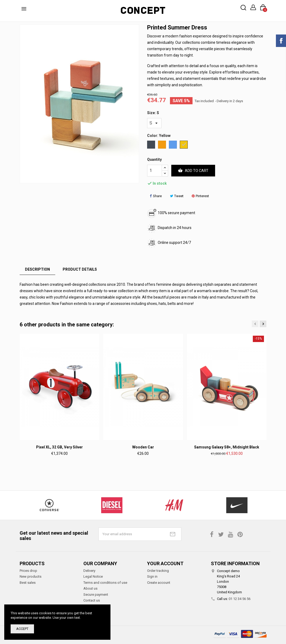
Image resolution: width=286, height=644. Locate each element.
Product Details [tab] (80, 269)
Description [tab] (37, 269)
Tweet (177, 196)
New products (31, 576)
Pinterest (200, 196)
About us (90, 588)
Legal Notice (93, 576)
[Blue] (173, 145)
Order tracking (158, 571)
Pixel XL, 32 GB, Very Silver (59, 447)
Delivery (89, 571)
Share (156, 196)
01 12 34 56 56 (240, 599)
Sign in (152, 576)
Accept (22, 629)
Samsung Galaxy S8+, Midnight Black (227, 447)
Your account (165, 563)
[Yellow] (184, 145)
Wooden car (143, 447)
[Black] (151, 145)
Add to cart (193, 171)
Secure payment (96, 595)
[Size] (154, 123)
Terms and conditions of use (105, 583)
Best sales (28, 583)
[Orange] (162, 145)
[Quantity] (155, 171)
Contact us (92, 600)
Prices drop (28, 571)
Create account (159, 583)
